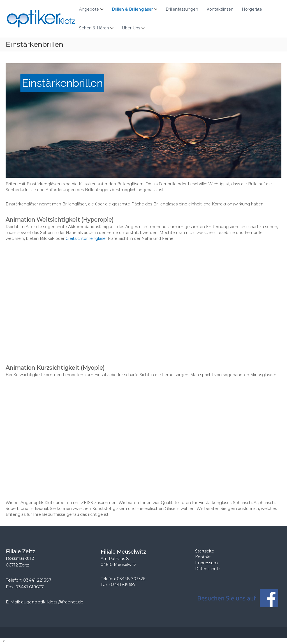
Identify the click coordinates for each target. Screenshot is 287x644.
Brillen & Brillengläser (132, 9)
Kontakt (203, 557)
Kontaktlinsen (220, 9)
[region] (143, 121)
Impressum (206, 563)
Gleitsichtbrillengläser (86, 238)
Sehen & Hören (94, 28)
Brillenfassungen (182, 9)
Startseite (205, 551)
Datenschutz (208, 569)
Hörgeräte (252, 9)
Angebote (89, 9)
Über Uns (131, 28)
